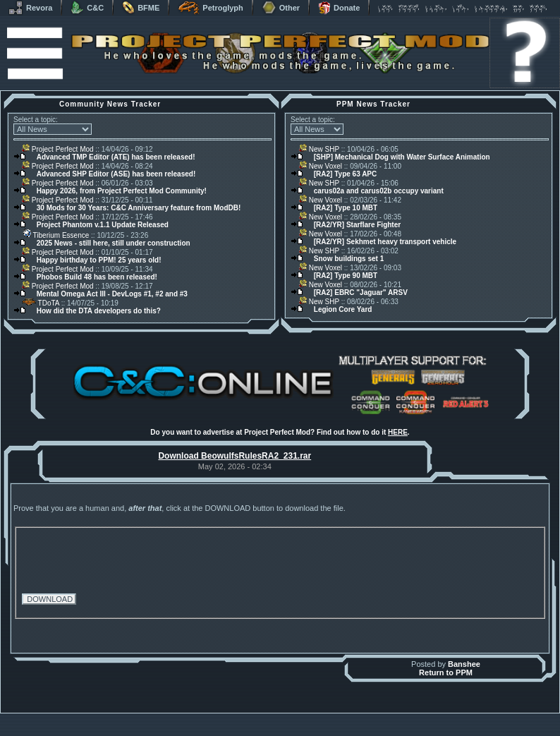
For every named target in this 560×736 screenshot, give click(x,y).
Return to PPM (446, 672)
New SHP (319, 149)
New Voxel (321, 166)
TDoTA (41, 303)
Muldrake (218, 717)
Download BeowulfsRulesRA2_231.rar (235, 456)
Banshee (464, 664)
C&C (87, 8)
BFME (141, 8)
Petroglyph (210, 8)
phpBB (360, 717)
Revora (30, 8)
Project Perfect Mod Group (272, 724)
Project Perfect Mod (58, 149)
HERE (398, 432)
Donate (339, 8)
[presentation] (129, 558)
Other (281, 8)
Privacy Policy (354, 732)
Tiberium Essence (55, 235)
